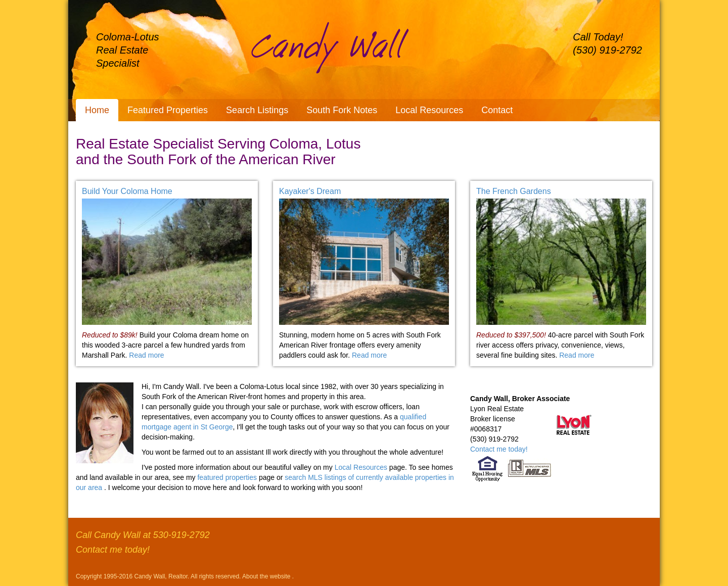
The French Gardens (514, 191)
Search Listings (257, 110)
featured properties (228, 477)
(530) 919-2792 (607, 50)
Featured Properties (168, 110)
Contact (497, 110)
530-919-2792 (181, 535)
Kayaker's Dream (310, 191)
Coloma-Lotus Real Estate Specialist (128, 50)
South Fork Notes (342, 110)
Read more (146, 355)
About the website (267, 576)
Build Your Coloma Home (127, 191)
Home (97, 110)
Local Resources (429, 110)
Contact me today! (499, 449)
